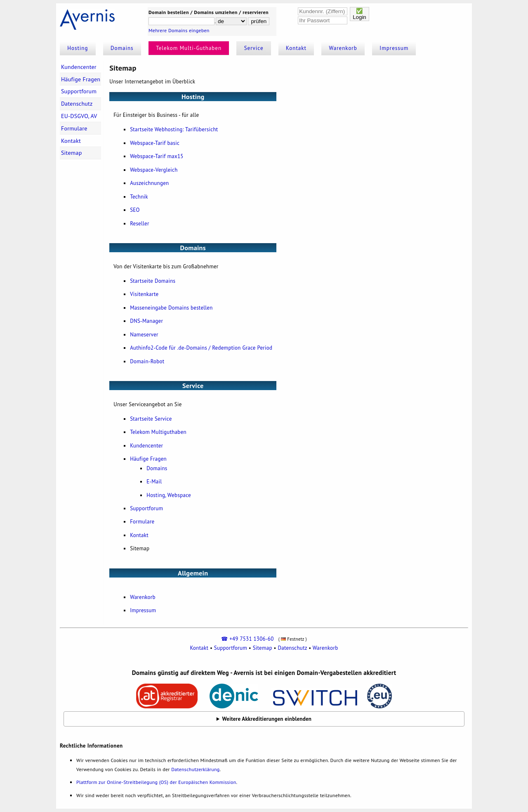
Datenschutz (77, 104)
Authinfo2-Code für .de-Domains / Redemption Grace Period (201, 348)
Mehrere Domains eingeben (179, 30)
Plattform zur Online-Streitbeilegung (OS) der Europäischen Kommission (156, 782)
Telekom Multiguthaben (158, 432)
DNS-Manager (146, 321)
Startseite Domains (153, 281)
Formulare (74, 128)
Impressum (394, 48)
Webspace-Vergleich (154, 170)
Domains (122, 48)
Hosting (78, 48)
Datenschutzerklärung (195, 769)
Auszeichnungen (149, 183)
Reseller (140, 224)
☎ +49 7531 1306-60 (247, 639)
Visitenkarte (144, 294)
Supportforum (79, 91)
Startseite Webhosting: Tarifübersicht (174, 129)
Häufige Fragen (81, 79)
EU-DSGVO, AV (79, 116)
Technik (139, 197)
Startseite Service (151, 419)
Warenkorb (343, 48)
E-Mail (154, 482)
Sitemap (72, 153)
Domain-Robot (147, 361)
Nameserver (144, 335)
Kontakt (296, 48)
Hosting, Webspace (169, 495)
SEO (135, 210)
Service (254, 48)
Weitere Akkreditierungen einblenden (267, 719)
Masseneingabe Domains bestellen (171, 308)
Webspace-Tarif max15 (157, 156)
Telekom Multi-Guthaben (189, 48)
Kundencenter (79, 67)
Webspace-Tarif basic (155, 143)
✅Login (359, 14)
